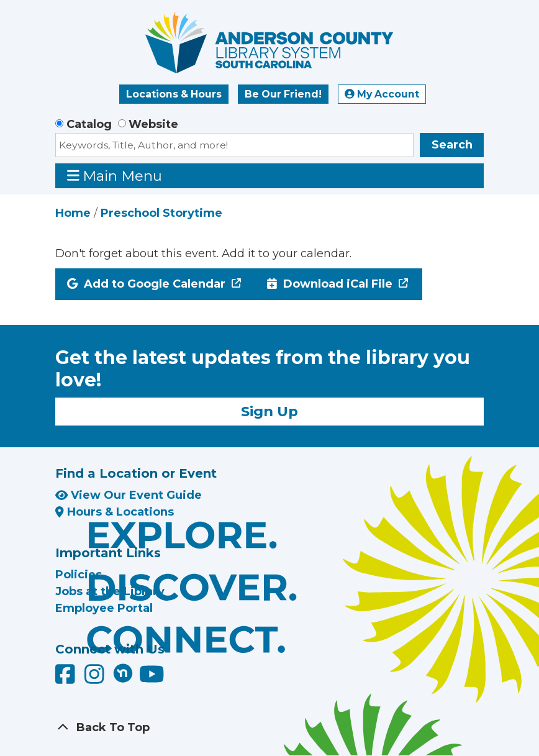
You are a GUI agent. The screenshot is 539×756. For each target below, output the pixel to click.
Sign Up (269, 411)
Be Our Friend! (283, 94)
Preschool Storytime (161, 213)
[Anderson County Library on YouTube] (152, 679)
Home (73, 213)
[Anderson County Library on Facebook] (67, 679)
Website (153, 124)
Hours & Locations (115, 512)
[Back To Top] (269, 728)
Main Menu (115, 175)
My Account (382, 94)
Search (452, 145)
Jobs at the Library (110, 591)
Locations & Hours (174, 94)
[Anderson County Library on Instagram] (96, 679)
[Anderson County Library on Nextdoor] (123, 673)
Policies (79, 575)
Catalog (89, 124)
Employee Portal (104, 608)
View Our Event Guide (129, 495)
